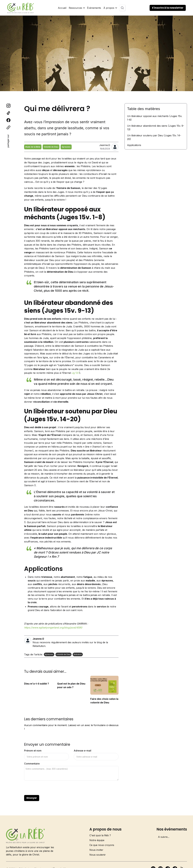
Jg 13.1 (76, 373)
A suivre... (164, 837)
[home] (21, 8)
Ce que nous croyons (102, 845)
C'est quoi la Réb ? (100, 835)
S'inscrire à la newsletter (168, 8)
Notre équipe (97, 840)
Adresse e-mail (82, 751)
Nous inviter (96, 850)
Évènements (94, 8)
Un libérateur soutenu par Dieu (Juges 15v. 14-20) (154, 137)
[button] (77, 8)
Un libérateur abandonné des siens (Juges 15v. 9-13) (156, 128)
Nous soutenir (98, 855)
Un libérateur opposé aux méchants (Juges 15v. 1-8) (155, 118)
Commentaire (32, 764)
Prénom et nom (33, 751)
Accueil (62, 8)
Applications (134, 145)
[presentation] (47, 788)
